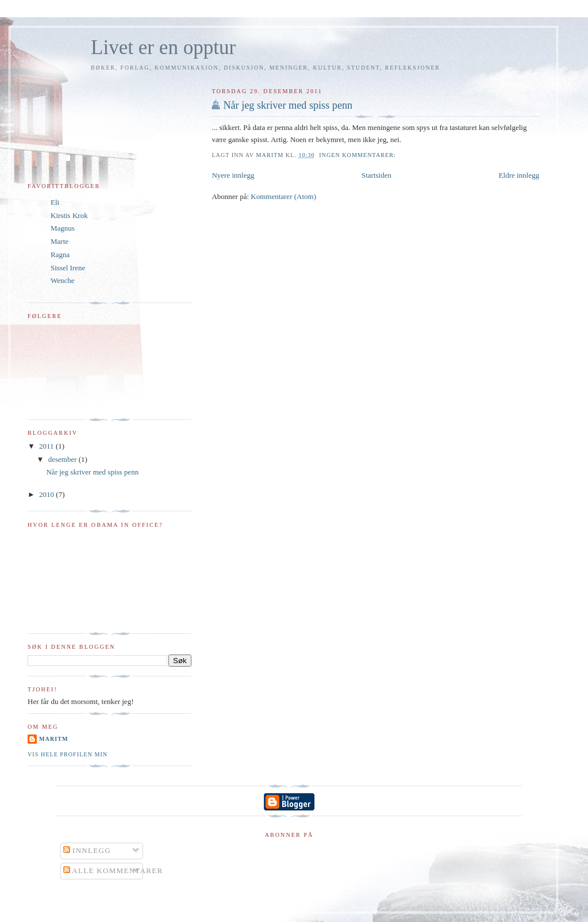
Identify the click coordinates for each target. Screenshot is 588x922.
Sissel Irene (68, 268)
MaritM (54, 739)
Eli (55, 202)
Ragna (60, 255)
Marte (59, 241)
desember (64, 459)
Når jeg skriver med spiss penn (288, 105)
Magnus (63, 228)
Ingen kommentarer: (358, 155)
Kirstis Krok (69, 215)
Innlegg (87, 850)
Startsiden (376, 175)
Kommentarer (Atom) (283, 196)
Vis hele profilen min (68, 754)
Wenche (63, 280)
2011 (47, 446)
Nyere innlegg (233, 175)
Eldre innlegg (519, 175)
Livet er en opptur (163, 47)
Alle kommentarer (113, 871)
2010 (47, 494)
